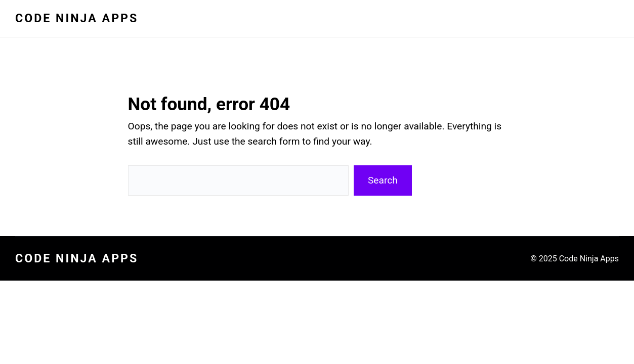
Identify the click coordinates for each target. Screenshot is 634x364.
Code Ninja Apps (77, 18)
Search (383, 180)
